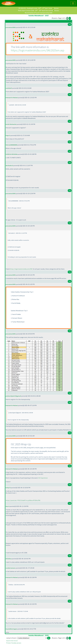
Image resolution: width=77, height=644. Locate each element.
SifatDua (9, 559)
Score (50, 8)
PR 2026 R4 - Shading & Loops (28, 8)
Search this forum (12, 641)
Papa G (8, 135)
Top (70, 24)
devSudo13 (9, 165)
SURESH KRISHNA (12, 154)
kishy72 (8, 488)
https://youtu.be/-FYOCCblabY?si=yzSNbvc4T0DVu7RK (23, 500)
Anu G (8, 506)
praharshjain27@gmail (13, 396)
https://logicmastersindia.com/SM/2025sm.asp (38, 50)
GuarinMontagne (11, 629)
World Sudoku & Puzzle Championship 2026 (39, 13)
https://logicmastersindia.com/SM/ (21, 269)
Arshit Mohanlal (11, 124)
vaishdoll (9, 88)
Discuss (56, 8)
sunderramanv (11, 568)
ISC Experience (43, 478)
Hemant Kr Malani (12, 98)
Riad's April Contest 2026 (26, 10)
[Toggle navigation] (73, 3)
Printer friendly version (14, 643)
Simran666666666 (11, 145)
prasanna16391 (11, 27)
